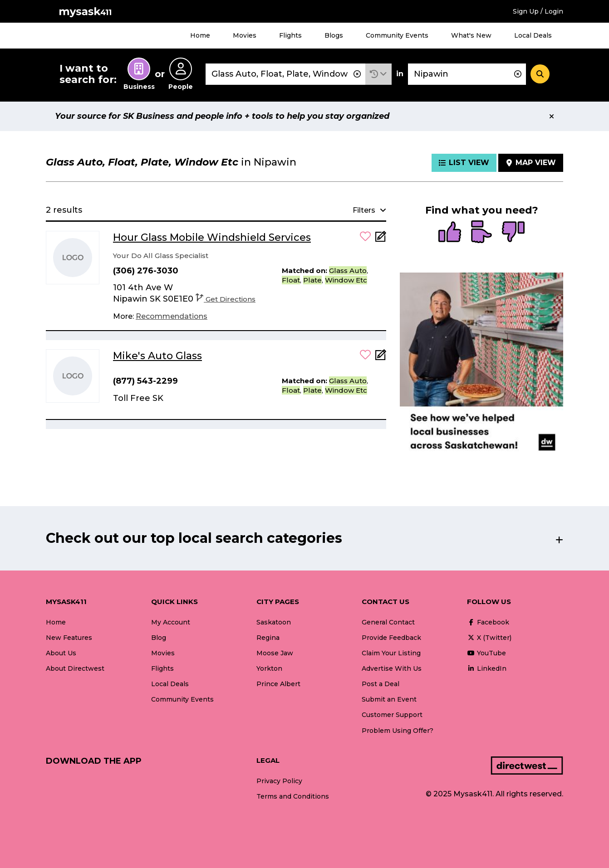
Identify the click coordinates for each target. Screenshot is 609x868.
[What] (285, 74)
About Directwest (75, 668)
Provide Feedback (391, 638)
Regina (268, 638)
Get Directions (226, 299)
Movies (245, 35)
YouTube (486, 653)
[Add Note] (381, 239)
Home (200, 35)
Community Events (397, 35)
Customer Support (392, 715)
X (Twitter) (489, 638)
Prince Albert (278, 684)
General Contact (388, 622)
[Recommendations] (172, 317)
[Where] (467, 74)
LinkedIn (487, 668)
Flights (290, 35)
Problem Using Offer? (398, 731)
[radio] (450, 233)
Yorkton (269, 668)
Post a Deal (381, 684)
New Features (69, 638)
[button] (378, 74)
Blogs (334, 35)
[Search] (540, 74)
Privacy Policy (279, 781)
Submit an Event (389, 699)
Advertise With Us (392, 668)
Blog (159, 638)
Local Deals (533, 35)
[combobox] (285, 74)
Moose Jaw (275, 653)
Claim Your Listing (391, 653)
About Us (61, 653)
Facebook (488, 622)
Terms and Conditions (293, 796)
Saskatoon (274, 622)
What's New (471, 35)
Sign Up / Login (538, 11)
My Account (171, 622)
